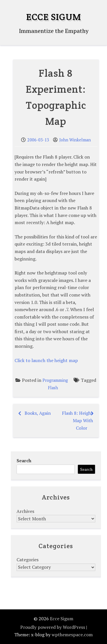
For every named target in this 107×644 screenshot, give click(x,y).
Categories (28, 560)
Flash (53, 388)
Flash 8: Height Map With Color (77, 420)
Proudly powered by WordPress (53, 627)
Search (24, 461)
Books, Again (38, 413)
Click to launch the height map (46, 360)
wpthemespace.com (72, 635)
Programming (55, 380)
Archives (25, 511)
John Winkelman (75, 140)
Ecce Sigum (54, 17)
